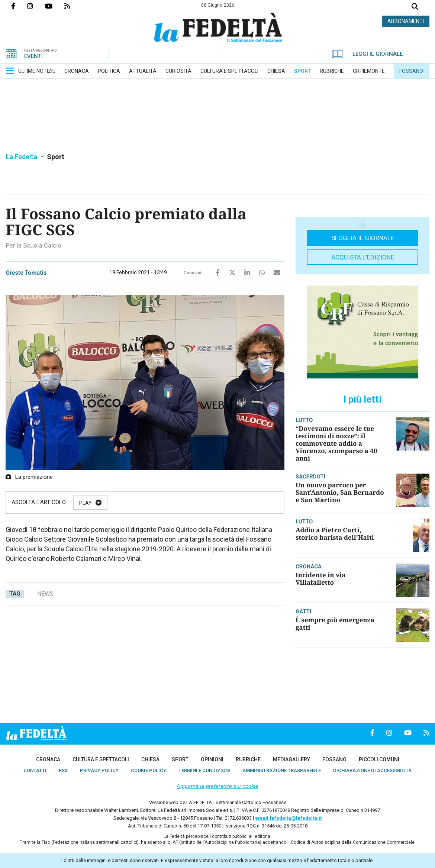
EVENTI (33, 56)
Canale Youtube (55, 6)
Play (86, 503)
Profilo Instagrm (36, 6)
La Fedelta (21, 157)
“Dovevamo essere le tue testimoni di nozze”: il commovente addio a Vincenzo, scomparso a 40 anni (336, 443)
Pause (125, 503)
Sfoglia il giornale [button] (363, 238)
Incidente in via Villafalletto (320, 579)
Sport (56, 157)
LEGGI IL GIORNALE (367, 54)
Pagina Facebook (19, 6)
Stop (211, 503)
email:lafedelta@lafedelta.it (288, 818)
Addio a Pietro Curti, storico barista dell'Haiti (335, 534)
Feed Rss (73, 6)
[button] (10, 71)
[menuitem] (37, 71)
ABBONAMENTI (406, 21)
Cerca (415, 7)
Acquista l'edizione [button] (363, 257)
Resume (169, 503)
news (45, 594)
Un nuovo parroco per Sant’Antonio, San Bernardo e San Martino (340, 492)
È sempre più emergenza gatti (335, 624)
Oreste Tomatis (26, 273)
